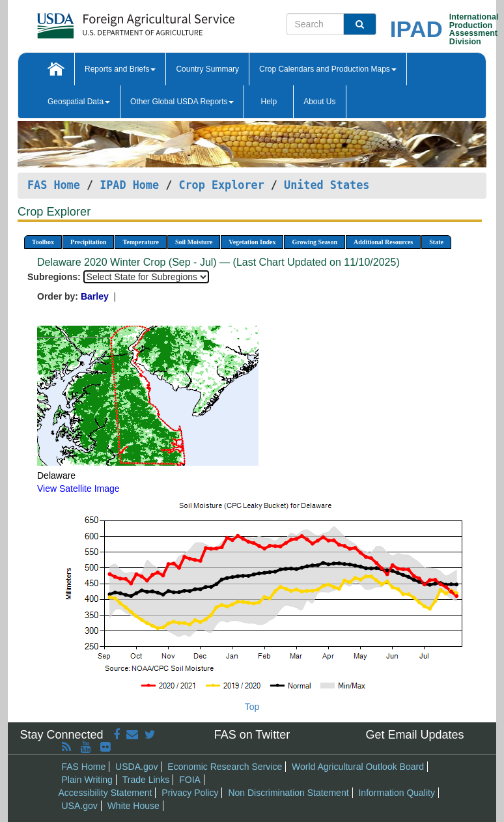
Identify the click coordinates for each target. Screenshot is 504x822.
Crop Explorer (221, 185)
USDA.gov (136, 767)
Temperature (141, 242)
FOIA (190, 780)
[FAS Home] (103, 21)
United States (327, 185)
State (436, 242)
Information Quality (397, 793)
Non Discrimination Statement (288, 793)
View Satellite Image (78, 489)
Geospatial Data (79, 102)
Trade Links (146, 780)
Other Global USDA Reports (182, 102)
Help (269, 102)
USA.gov (80, 806)
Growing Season (315, 242)
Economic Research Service (225, 767)
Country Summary (207, 69)
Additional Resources (383, 242)
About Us (319, 102)
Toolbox (43, 242)
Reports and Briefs (120, 69)
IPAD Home (129, 185)
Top (252, 707)
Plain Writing (87, 780)
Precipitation (88, 242)
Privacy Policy (190, 793)
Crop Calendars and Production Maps (328, 69)
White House (133, 806)
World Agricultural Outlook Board (358, 767)
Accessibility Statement (105, 793)
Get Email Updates (414, 735)
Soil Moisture (194, 242)
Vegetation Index (252, 242)
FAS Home (54, 185)
